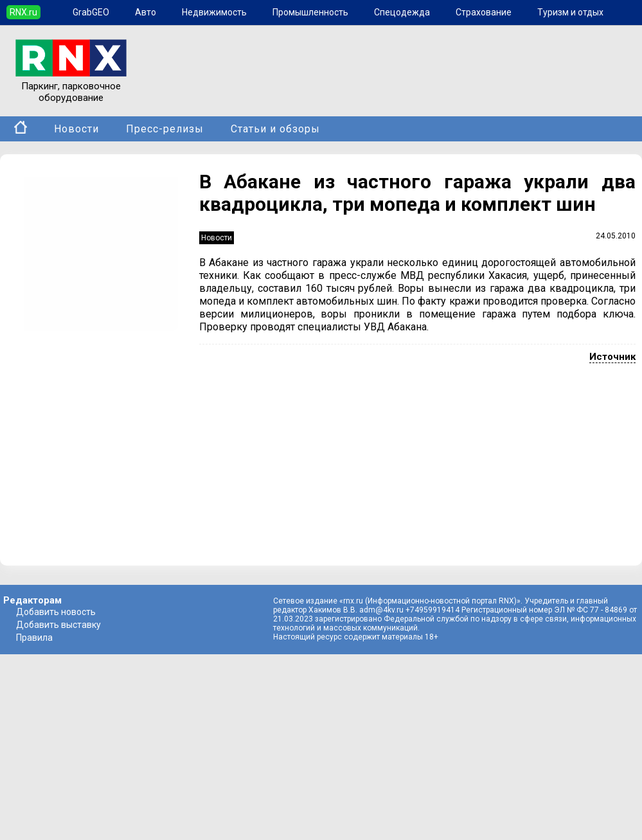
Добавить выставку (58, 625)
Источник (612, 357)
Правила (34, 638)
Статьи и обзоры (275, 129)
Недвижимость (214, 12)
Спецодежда (402, 12)
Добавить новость (56, 612)
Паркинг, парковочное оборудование (71, 86)
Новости (76, 129)
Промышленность (310, 12)
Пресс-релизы (165, 129)
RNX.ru (23, 12)
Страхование (484, 12)
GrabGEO (91, 12)
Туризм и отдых (570, 12)
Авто (146, 12)
